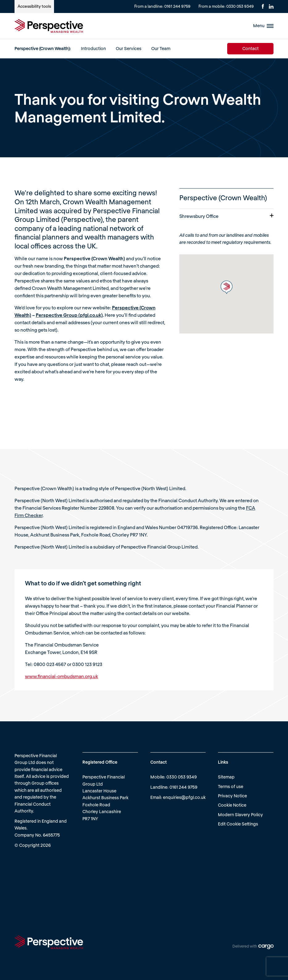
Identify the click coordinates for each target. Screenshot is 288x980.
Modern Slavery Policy (240, 815)
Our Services (129, 48)
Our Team (161, 48)
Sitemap (226, 777)
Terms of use (231, 786)
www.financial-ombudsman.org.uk (62, 676)
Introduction (93, 48)
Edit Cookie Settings (238, 824)
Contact (250, 48)
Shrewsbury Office (226, 216)
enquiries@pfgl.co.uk (184, 797)
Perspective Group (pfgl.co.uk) (69, 315)
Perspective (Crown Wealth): (43, 48)
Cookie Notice (232, 805)
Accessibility (34, 6)
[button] (227, 287)
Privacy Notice (232, 796)
